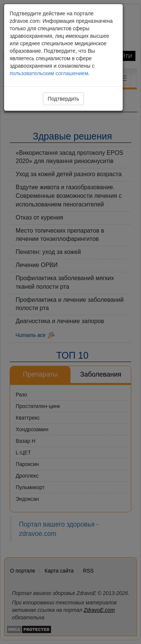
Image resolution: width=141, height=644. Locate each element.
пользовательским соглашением (49, 73)
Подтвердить (63, 99)
